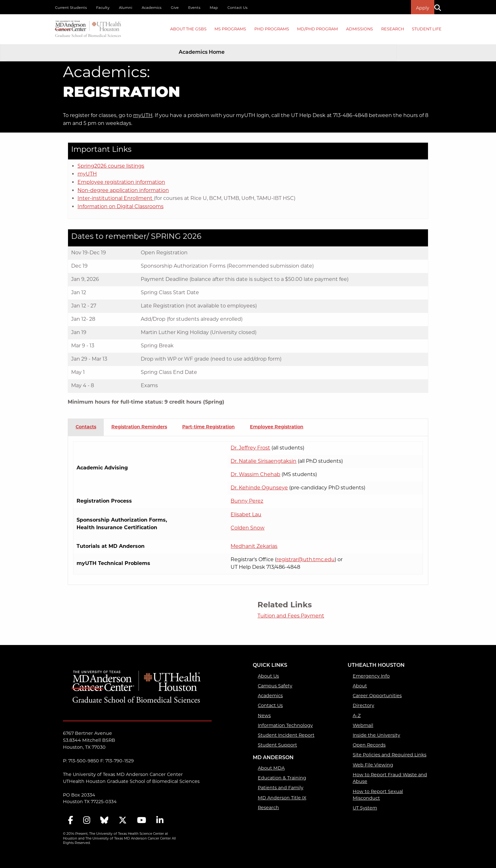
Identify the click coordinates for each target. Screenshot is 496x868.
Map (214, 8)
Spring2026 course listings (111, 166)
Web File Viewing (373, 765)
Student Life (427, 29)
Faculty (103, 8)
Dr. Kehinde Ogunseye (259, 488)
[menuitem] (188, 29)
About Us (268, 676)
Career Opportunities (377, 696)
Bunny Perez (247, 501)
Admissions (360, 29)
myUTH (143, 115)
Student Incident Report (286, 735)
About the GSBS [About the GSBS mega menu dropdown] (188, 29)
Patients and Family (281, 788)
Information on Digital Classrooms (121, 206)
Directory (363, 705)
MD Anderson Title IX (282, 798)
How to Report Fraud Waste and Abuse (390, 778)
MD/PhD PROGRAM (317, 29)
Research (268, 808)
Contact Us (237, 8)
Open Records (369, 745)
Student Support (277, 745)
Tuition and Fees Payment (291, 616)
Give (175, 8)
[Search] (440, 7)
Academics (152, 8)
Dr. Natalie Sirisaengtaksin (263, 461)
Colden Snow (248, 528)
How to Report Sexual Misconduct (378, 795)
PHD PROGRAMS (272, 29)
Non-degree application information (123, 190)
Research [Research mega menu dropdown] (393, 29)
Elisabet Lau (246, 515)
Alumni (126, 8)
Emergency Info (371, 676)
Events (194, 8)
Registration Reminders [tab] (139, 427)
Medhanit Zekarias (254, 546)
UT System (365, 808)
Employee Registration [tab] (277, 427)
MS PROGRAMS (230, 29)
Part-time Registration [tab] (208, 427)
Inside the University (376, 735)
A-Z (357, 716)
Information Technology (285, 725)
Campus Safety (275, 686)
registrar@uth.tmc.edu (306, 559)
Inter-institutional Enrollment (116, 198)
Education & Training (282, 778)
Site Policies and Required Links (390, 755)
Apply (423, 8)
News (264, 716)
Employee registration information (121, 182)
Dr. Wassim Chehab (255, 474)
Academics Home (202, 53)
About (360, 686)
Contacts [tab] (86, 427)
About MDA (271, 768)
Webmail (363, 725)
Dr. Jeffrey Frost (250, 448)
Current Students (71, 8)
